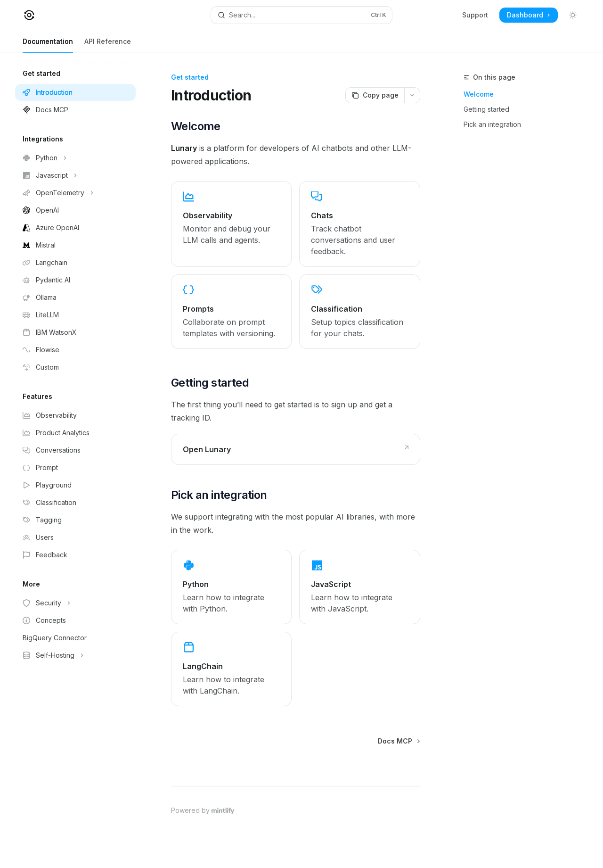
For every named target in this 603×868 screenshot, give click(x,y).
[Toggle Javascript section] (75, 175)
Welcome (479, 94)
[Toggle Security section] (75, 603)
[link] (231, 224)
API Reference (108, 45)
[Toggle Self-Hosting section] (75, 655)
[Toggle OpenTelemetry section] (75, 193)
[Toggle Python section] (75, 158)
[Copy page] (375, 95)
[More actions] (412, 95)
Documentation (48, 45)
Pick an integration (492, 124)
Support (475, 15)
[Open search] (301, 15)
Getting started (486, 109)
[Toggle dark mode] (573, 15)
